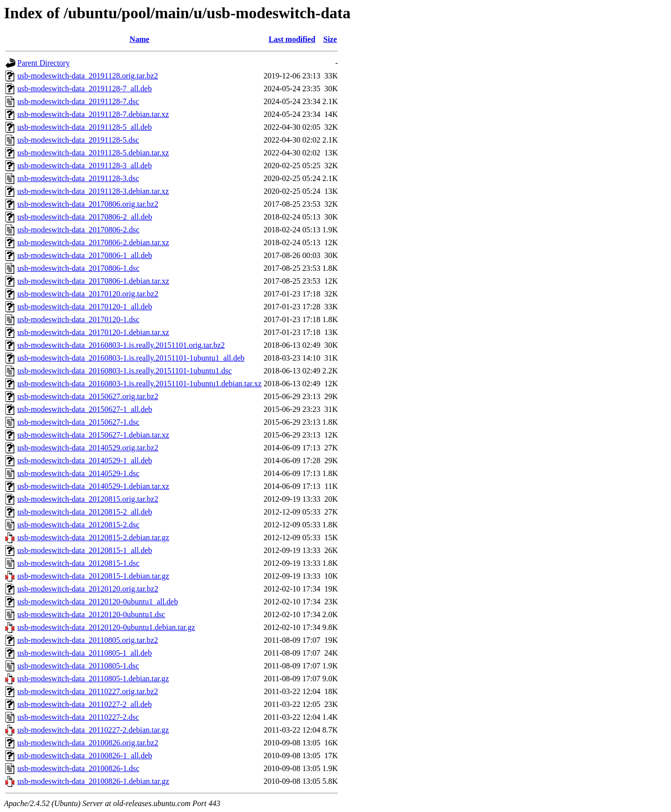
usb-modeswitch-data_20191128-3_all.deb (85, 166)
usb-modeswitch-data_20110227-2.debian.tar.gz (93, 730)
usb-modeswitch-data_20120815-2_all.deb (85, 512)
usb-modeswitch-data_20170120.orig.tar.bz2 (88, 294)
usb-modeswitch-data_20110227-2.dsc (78, 717)
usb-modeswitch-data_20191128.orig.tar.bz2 (88, 76)
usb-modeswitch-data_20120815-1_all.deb (85, 550)
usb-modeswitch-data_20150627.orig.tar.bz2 (88, 396)
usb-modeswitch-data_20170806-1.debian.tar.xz (93, 281)
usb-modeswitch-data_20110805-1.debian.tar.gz (93, 679)
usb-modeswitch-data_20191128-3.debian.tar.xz (93, 191)
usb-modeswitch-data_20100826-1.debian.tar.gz (93, 781)
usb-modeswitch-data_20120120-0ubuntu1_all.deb (98, 602)
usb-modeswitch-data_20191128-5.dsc (78, 140)
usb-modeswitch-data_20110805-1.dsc (78, 666)
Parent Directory (43, 63)
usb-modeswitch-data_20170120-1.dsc (78, 319)
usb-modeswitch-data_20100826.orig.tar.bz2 (88, 743)
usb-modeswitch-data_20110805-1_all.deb (85, 653)
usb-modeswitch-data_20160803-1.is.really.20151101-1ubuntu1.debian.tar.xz (139, 384)
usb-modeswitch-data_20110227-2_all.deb (85, 704)
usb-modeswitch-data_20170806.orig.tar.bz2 (88, 204)
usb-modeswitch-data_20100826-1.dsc (78, 768)
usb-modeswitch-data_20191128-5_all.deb (85, 127)
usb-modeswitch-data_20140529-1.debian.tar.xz (93, 486)
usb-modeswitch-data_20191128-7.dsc (78, 101)
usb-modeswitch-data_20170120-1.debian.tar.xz (93, 332)
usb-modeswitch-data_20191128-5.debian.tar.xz (93, 153)
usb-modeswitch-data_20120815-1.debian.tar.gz (93, 576)
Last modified (292, 39)
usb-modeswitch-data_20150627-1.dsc (78, 422)
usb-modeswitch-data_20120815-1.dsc (78, 563)
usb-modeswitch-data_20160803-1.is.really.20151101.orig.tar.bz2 (121, 345)
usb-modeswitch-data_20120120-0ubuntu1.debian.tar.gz (106, 627)
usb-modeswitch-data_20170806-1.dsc (78, 268)
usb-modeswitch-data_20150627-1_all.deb (85, 409)
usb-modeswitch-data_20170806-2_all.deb (85, 217)
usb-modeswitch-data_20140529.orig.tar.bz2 (88, 448)
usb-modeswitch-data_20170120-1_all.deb (85, 307)
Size (330, 39)
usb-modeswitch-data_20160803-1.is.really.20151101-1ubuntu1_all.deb (131, 358)
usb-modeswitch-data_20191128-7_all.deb (85, 89)
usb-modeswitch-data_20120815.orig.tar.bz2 (88, 499)
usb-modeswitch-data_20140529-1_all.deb (85, 461)
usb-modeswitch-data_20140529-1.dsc (78, 473)
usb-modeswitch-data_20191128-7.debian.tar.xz (93, 114)
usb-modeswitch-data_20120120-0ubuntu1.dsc (91, 614)
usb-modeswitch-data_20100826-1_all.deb (85, 756)
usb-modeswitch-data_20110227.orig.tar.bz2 (88, 691)
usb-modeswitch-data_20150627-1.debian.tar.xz (93, 435)
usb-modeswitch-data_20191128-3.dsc (78, 178)
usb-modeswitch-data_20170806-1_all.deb (85, 255)
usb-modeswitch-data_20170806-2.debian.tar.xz (93, 242)
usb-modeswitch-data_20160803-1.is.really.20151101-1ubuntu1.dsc (125, 371)
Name (140, 39)
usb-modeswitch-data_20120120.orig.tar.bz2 (88, 589)
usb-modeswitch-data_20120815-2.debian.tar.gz (93, 537)
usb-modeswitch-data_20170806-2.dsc (78, 230)
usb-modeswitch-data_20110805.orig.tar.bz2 (88, 640)
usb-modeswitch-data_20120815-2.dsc (78, 525)
